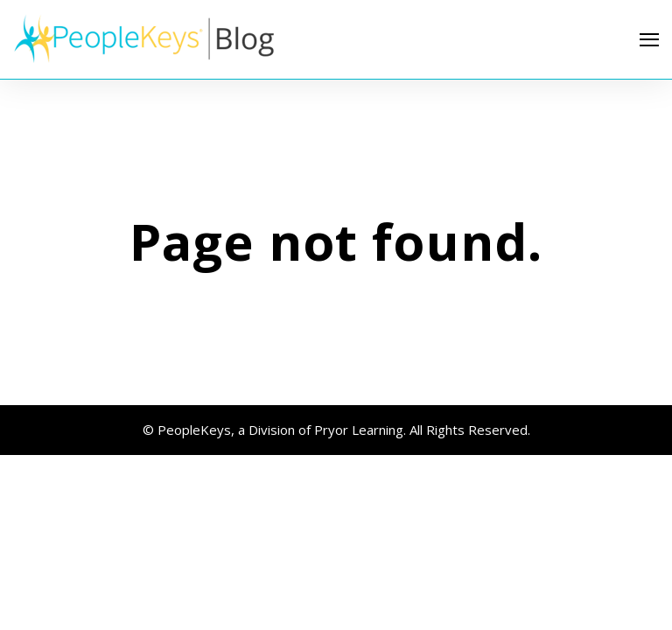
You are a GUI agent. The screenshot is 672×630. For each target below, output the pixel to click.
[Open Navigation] (649, 40)
